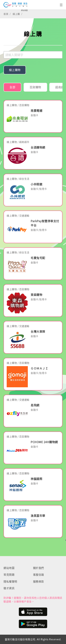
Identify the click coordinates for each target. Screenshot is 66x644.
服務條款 (39, 581)
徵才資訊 (9, 588)
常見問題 (9, 575)
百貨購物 (35, 87)
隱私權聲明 (10, 581)
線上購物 (15, 70)
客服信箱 (39, 575)
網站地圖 (24, 10)
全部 (12, 87)
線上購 (16, 14)
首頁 (6, 14)
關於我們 (39, 568)
